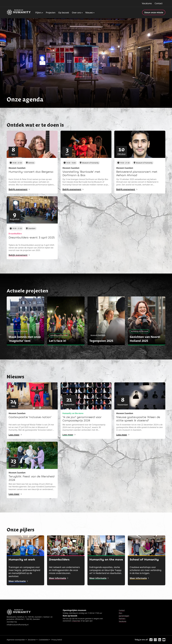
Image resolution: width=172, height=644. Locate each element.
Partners (122, 619)
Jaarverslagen (124, 616)
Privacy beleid (57, 640)
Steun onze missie (154, 12)
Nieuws (89, 13)
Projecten (51, 13)
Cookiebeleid (44, 640)
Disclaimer (32, 640)
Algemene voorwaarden (16, 640)
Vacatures (147, 3)
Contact (159, 3)
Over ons (76, 13)
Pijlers (38, 13)
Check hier (76, 621)
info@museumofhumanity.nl (18, 625)
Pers (121, 613)
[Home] (19, 13)
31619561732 (12, 622)
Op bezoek (64, 13)
